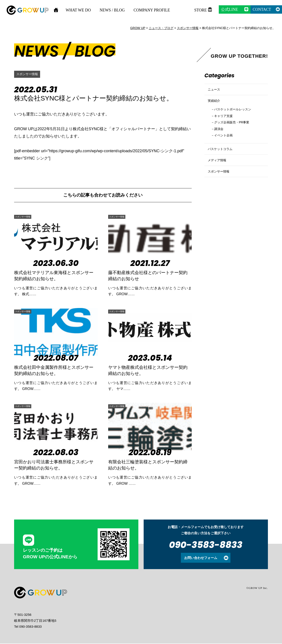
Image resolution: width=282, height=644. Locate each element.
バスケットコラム (223, 163)
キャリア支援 (226, 125)
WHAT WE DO (78, 10)
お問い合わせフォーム (201, 558)
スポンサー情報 (29, 74)
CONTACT (262, 9)
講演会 (220, 140)
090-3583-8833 (206, 545)
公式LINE (229, 9)
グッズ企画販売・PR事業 (236, 132)
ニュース (215, 91)
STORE (201, 10)
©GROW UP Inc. (257, 588)
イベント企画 (226, 147)
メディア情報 (219, 178)
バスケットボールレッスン (237, 117)
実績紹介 (215, 106)
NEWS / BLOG (112, 10)
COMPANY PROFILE (152, 10)
